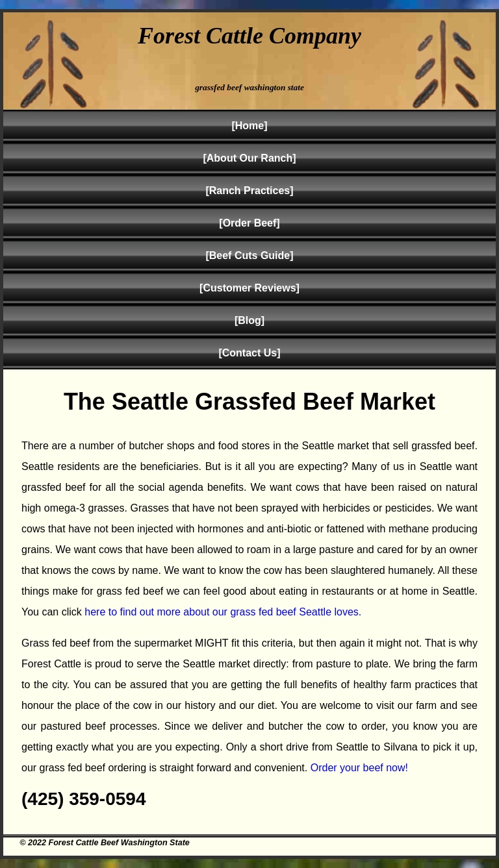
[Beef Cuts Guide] (249, 255)
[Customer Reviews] (249, 288)
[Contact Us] (249, 353)
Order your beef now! (359, 768)
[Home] (249, 126)
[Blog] (249, 320)
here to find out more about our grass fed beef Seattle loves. (223, 612)
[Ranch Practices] (249, 191)
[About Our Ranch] (249, 158)
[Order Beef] (249, 223)
